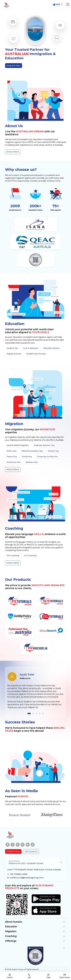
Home (10, 976)
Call (29, 976)
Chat (48, 976)
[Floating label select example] (35, 863)
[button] (68, 4)
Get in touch (65, 976)
